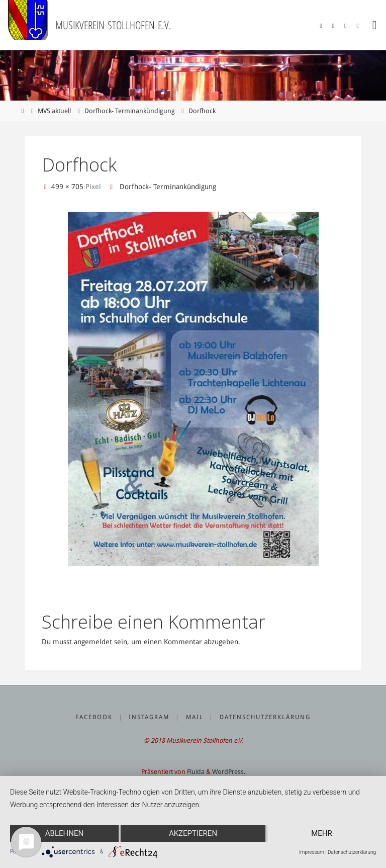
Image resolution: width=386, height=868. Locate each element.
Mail (195, 717)
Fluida (195, 772)
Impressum (312, 852)
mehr (322, 833)
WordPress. (229, 772)
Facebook (94, 717)
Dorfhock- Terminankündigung (130, 111)
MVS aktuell (54, 111)
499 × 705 (68, 187)
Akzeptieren (193, 833)
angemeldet (93, 642)
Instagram (149, 717)
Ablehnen (64, 833)
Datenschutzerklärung (265, 717)
